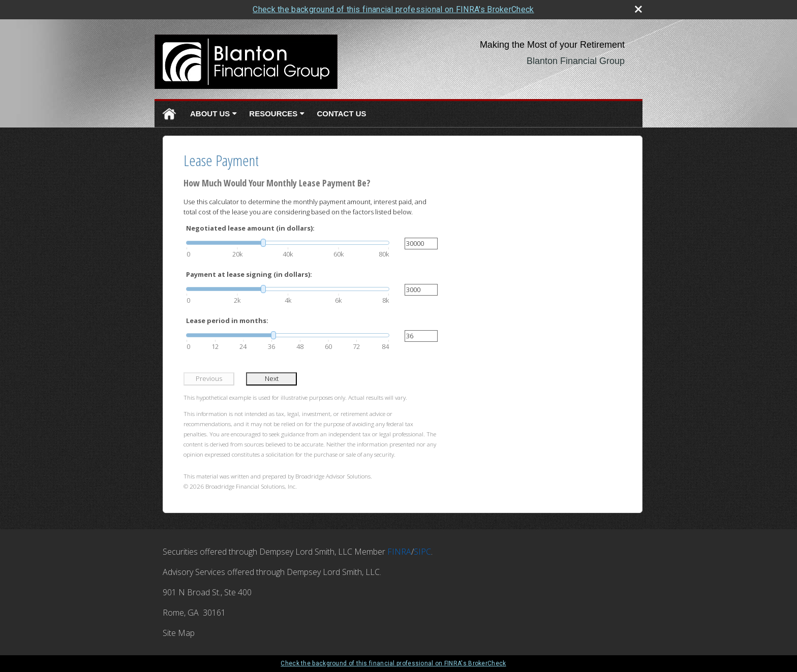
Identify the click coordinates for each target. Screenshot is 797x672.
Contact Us (341, 114)
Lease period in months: (227, 321)
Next (272, 378)
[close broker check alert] (638, 9)
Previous (209, 378)
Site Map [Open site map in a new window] (179, 633)
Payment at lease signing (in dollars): (249, 274)
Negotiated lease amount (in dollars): (250, 228)
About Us (210, 114)
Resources (273, 114)
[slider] (288, 243)
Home (169, 114)
